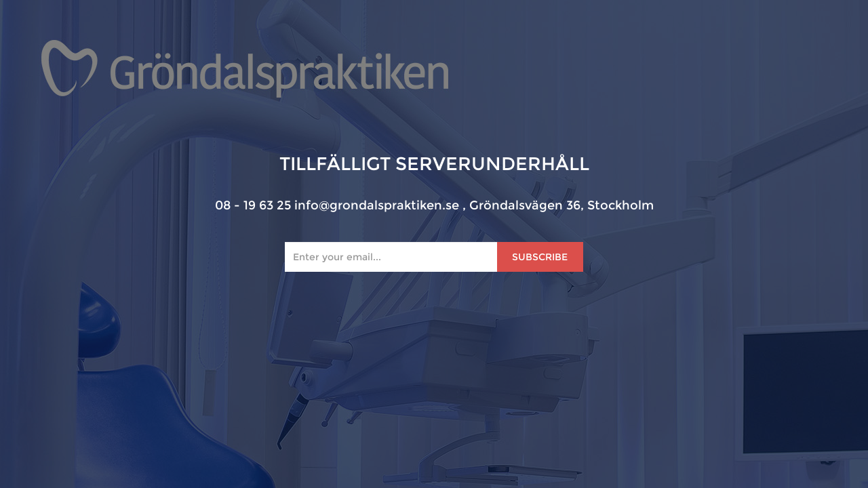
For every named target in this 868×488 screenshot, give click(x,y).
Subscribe (540, 257)
